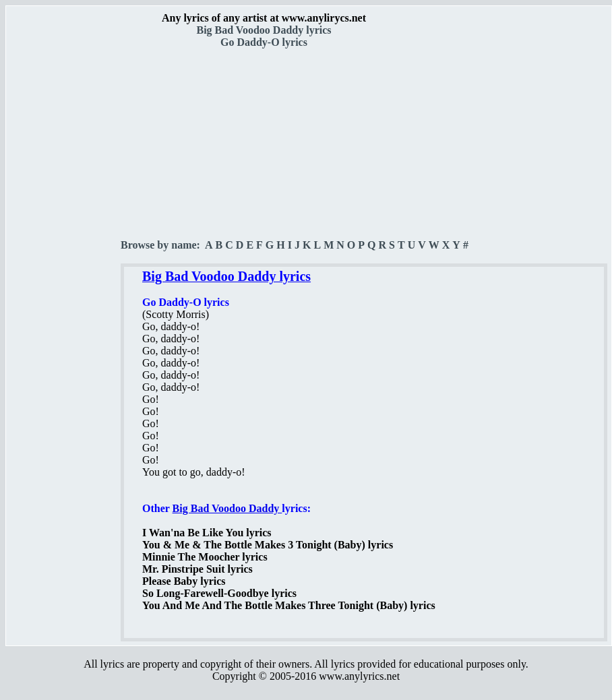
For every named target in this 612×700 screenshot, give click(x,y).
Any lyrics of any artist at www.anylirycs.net (264, 18)
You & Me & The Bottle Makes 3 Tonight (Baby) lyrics (268, 545)
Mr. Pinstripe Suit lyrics (197, 569)
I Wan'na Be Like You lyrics (207, 533)
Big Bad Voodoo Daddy (227, 508)
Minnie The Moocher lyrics (205, 557)
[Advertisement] (64, 236)
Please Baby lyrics (184, 581)
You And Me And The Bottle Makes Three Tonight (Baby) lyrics (289, 605)
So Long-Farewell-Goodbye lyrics (219, 593)
